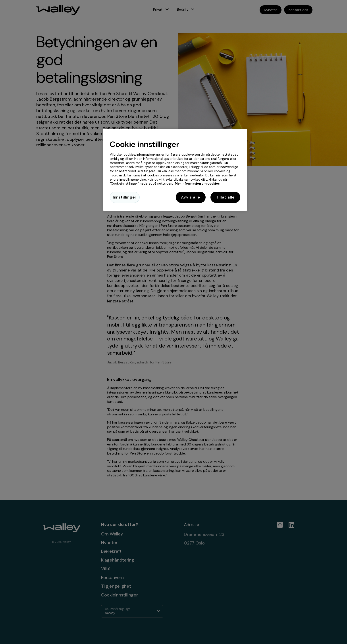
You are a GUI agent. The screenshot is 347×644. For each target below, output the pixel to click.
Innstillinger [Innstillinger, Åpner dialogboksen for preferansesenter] (125, 197)
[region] (175, 170)
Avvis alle (191, 197)
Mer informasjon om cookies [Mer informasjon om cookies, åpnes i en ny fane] (197, 183)
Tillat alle (225, 197)
